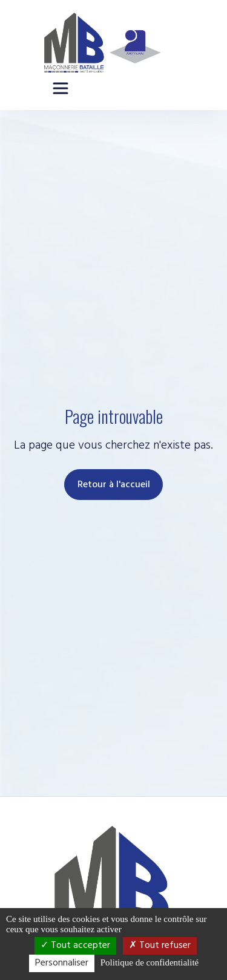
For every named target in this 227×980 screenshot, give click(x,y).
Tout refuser (160, 946)
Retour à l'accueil (114, 485)
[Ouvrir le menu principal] (61, 88)
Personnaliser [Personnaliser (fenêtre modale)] (62, 963)
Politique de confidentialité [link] (150, 962)
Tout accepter (75, 946)
